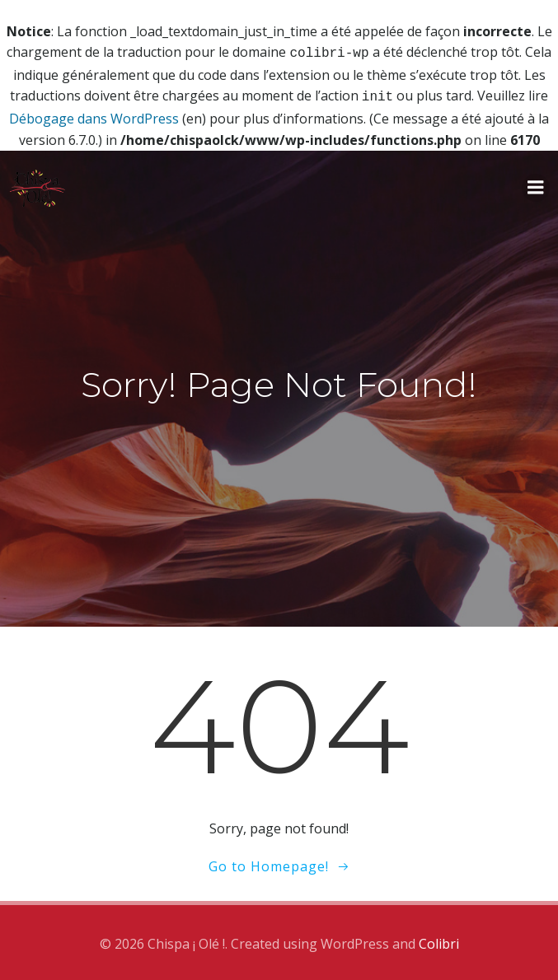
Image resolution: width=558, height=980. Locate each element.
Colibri (439, 940)
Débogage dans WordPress (94, 115)
